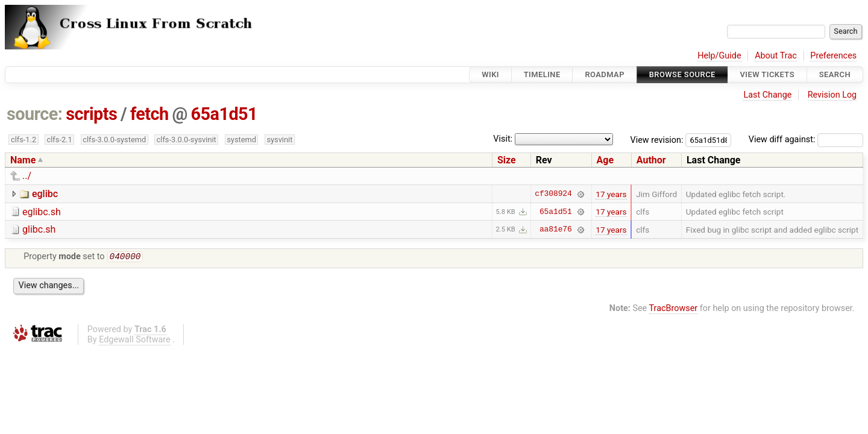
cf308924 (553, 194)
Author (651, 160)
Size (507, 160)
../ (27, 176)
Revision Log (832, 95)
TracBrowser (674, 310)
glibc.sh (39, 229)
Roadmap (605, 74)
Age (605, 160)
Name (23, 160)
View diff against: (806, 140)
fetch (149, 114)
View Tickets (767, 74)
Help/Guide (719, 56)
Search (835, 74)
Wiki (490, 74)
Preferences (833, 56)
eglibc (45, 194)
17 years (611, 194)
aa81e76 (556, 230)
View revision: (657, 140)
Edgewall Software (135, 341)
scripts (91, 114)
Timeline (542, 74)
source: (35, 114)
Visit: (503, 139)
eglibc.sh (42, 212)
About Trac (776, 56)
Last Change (767, 95)
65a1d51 (225, 114)
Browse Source (682, 74)
